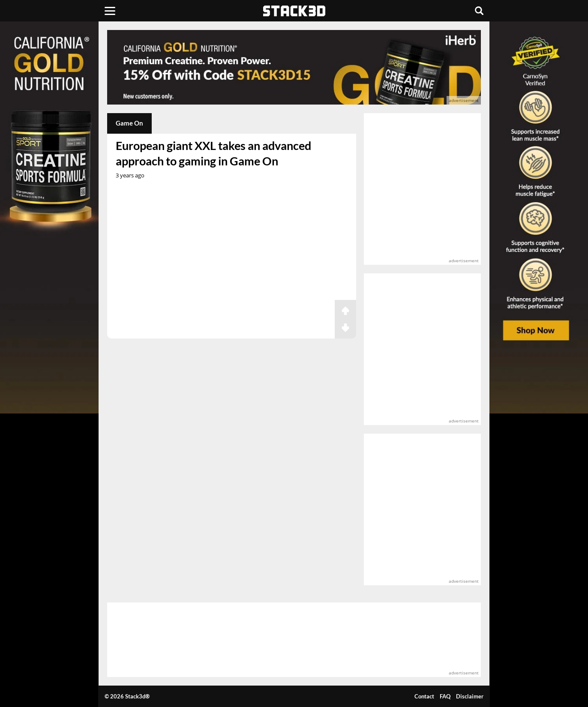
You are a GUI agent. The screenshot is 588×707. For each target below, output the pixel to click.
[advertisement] (294, 67)
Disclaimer (470, 696)
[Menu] (110, 11)
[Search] (479, 11)
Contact (424, 696)
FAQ (445, 696)
